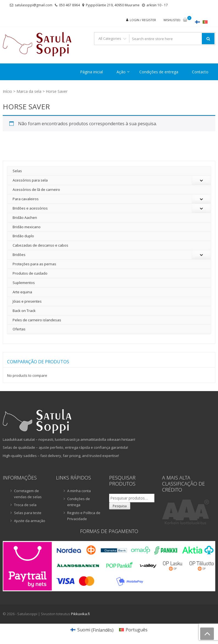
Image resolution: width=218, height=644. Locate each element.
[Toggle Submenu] (201, 180)
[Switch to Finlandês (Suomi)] (92, 630)
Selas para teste (28, 513)
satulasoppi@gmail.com (34, 5)
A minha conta (79, 491)
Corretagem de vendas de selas (28, 494)
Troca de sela (25, 505)
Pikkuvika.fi (80, 614)
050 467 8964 (69, 5)
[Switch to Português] (205, 22)
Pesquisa (120, 506)
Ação (121, 72)
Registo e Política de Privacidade (84, 516)
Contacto (200, 72)
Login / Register (143, 20)
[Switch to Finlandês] (197, 22)
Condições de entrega (159, 72)
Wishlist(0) (172, 20)
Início (7, 91)
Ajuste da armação (30, 521)
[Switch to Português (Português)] (133, 630)
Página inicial (91, 72)
